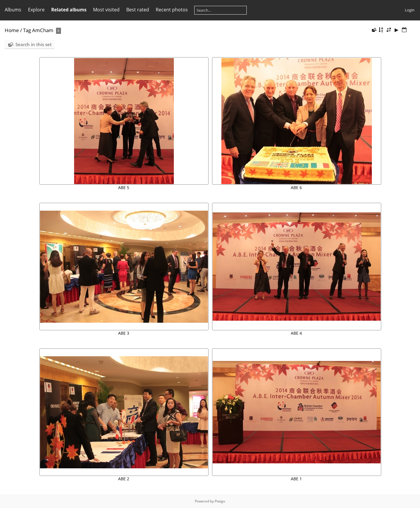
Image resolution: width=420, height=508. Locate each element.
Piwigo (220, 501)
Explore (36, 10)
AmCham (43, 30)
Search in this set (34, 44)
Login (410, 10)
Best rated (138, 10)
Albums (13, 10)
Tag (27, 30)
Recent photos (172, 10)
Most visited (106, 10)
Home (12, 30)
